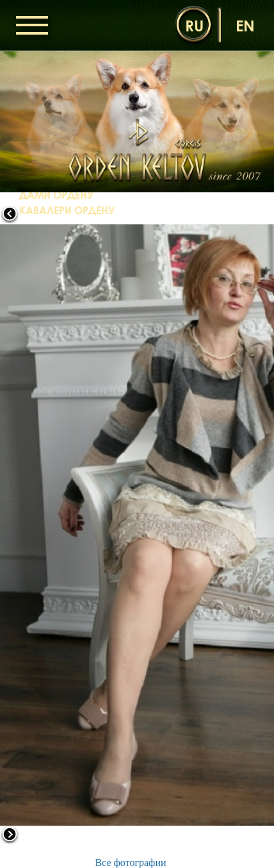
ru (194, 25)
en (245, 25)
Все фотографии (130, 863)
